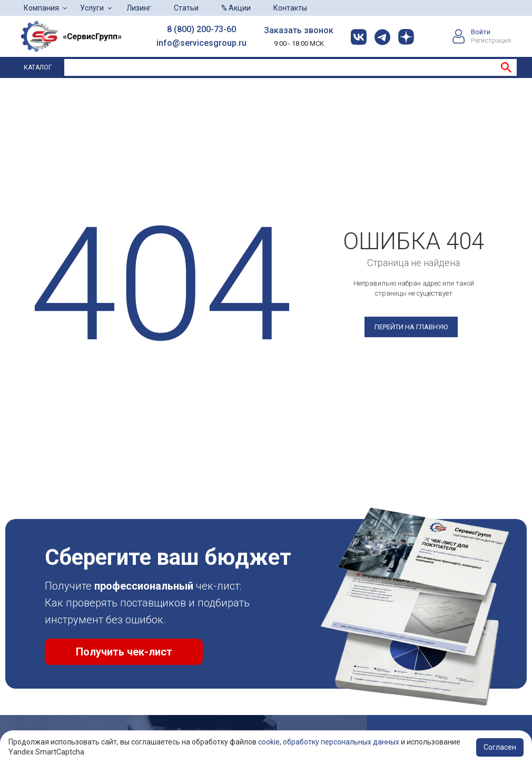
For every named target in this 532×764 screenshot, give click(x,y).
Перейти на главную (411, 327)
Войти (481, 32)
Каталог (38, 67)
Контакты (290, 8)
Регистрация (491, 40)
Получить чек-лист (124, 652)
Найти (506, 67)
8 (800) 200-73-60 (201, 29)
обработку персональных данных (341, 742)
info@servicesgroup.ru (201, 43)
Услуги (92, 8)
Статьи (186, 8)
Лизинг (139, 8)
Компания (41, 8)
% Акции (236, 8)
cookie (269, 742)
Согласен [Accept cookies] (500, 747)
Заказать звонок (299, 30)
